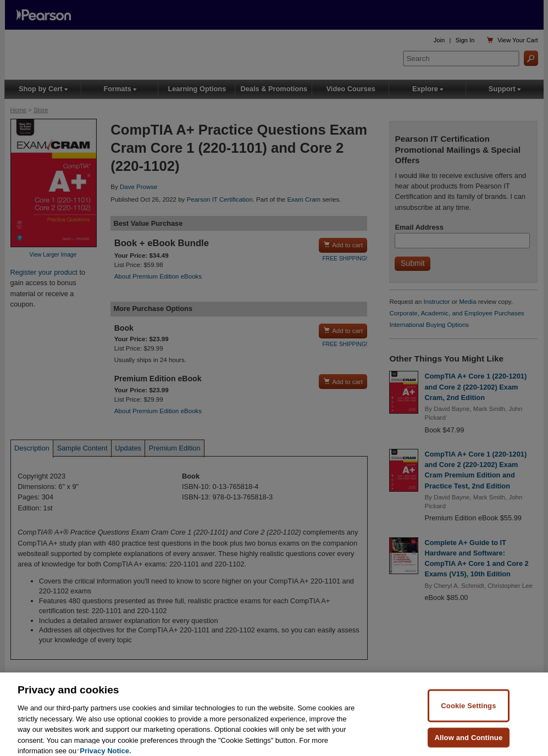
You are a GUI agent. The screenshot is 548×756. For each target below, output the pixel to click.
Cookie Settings (468, 717)
